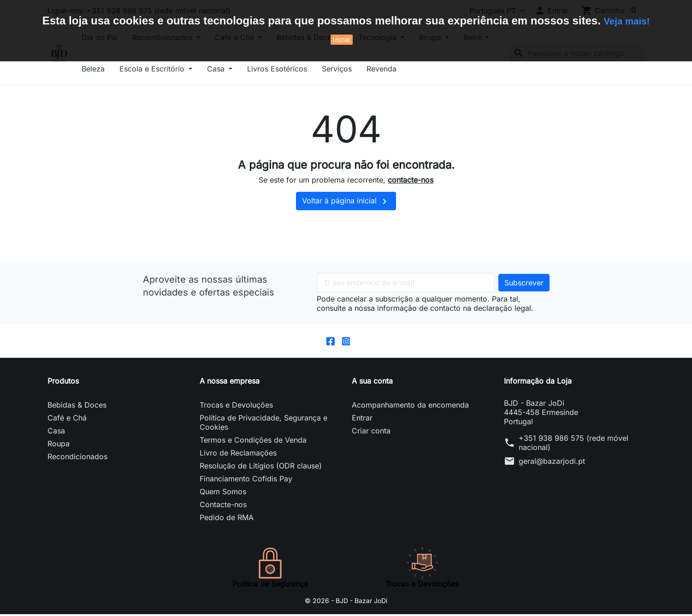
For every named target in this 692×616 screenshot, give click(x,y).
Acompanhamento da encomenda (410, 407)
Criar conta (371, 432)
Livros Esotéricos (355, 69)
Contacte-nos (223, 506)
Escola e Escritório (231, 69)
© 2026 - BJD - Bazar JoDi (346, 602)
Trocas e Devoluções (236, 407)
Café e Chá (67, 420)
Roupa (59, 445)
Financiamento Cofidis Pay (246, 480)
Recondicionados (77, 458)
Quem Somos (223, 493)
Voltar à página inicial (346, 201)
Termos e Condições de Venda (253, 442)
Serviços (415, 69)
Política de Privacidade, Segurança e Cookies (263, 424)
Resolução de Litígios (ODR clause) (261, 468)
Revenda (460, 69)
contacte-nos (411, 180)
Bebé (130, 69)
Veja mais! (627, 21)
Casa (295, 69)
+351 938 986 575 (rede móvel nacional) (574, 444)
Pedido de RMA (227, 519)
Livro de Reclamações (238, 455)
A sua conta (372, 383)
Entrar (362, 420)
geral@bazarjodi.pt (552, 463)
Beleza (172, 69)
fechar (342, 40)
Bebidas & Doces (77, 407)
